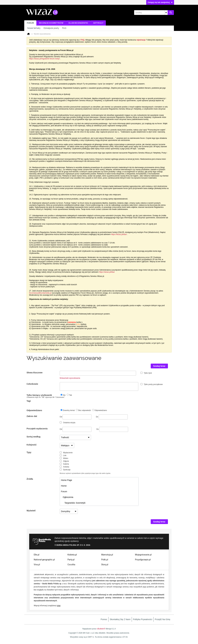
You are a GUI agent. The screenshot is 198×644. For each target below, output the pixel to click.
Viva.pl (37, 565)
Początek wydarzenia (37, 429)
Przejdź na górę (162, 619)
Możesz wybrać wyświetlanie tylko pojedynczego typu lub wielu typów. (85, 473)
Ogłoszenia (67, 497)
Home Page (67, 480)
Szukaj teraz (159, 366)
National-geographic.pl (44, 560)
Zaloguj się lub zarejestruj (160, 2)
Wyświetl (31, 511)
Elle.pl (37, 555)
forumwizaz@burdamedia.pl (40, 293)
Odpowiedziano (34, 410)
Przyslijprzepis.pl (143, 560)
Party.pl (71, 560)
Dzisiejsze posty (51, 28)
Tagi (29, 401)
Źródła (30, 479)
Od (76, 417)
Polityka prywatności (143, 619)
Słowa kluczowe (35, 373)
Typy (29, 452)
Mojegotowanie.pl (143, 555)
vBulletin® (101, 629)
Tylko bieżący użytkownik (43, 396)
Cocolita (71, 565)
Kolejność (32, 445)
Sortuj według (34, 437)
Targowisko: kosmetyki (73, 503)
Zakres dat (32, 416)
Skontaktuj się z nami (120, 619)
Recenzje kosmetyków (51, 23)
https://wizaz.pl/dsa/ (119, 234)
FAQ (64, 28)
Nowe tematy (34, 28)
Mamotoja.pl (107, 555)
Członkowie (32, 384)
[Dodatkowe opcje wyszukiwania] (166, 13)
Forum (30, 23)
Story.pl (105, 565)
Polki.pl (105, 560)
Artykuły (98, 23)
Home (64, 486)
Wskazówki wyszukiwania (70, 378)
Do (112, 417)
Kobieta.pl (72, 555)
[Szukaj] (151, 13)
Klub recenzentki (78, 23)
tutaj (59, 606)
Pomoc (104, 619)
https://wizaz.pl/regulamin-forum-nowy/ (45, 59)
